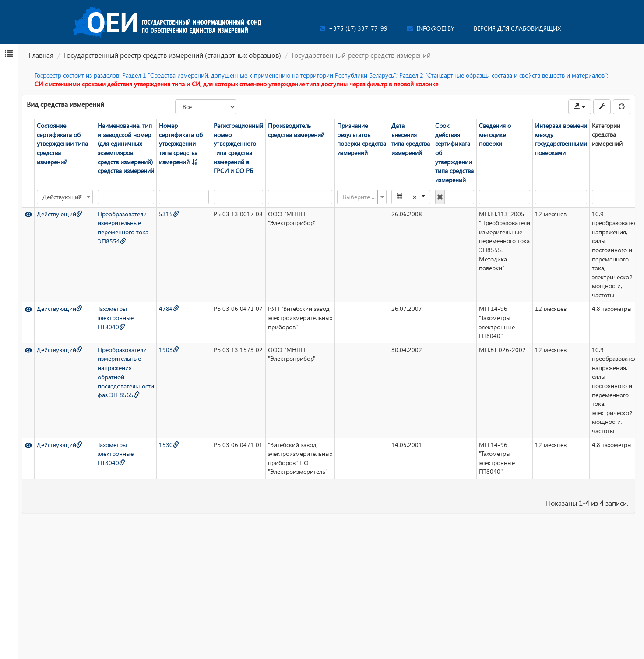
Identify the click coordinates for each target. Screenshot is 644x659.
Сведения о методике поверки (494, 134)
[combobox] (64, 197)
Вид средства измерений (65, 104)
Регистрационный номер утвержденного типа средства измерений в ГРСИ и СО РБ (238, 148)
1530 (169, 444)
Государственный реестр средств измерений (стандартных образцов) (172, 55)
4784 (169, 308)
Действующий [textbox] (62, 197)
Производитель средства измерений (296, 130)
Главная (41, 55)
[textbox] (359, 197)
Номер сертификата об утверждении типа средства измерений (180, 143)
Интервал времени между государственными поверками (561, 139)
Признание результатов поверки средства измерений (361, 139)
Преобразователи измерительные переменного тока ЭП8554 (123, 227)
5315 (169, 213)
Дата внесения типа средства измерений (410, 139)
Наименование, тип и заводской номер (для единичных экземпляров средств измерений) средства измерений (125, 148)
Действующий (59, 213)
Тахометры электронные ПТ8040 (115, 317)
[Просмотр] (28, 213)
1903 (169, 349)
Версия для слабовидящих (517, 28)
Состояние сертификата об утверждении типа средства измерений (62, 143)
